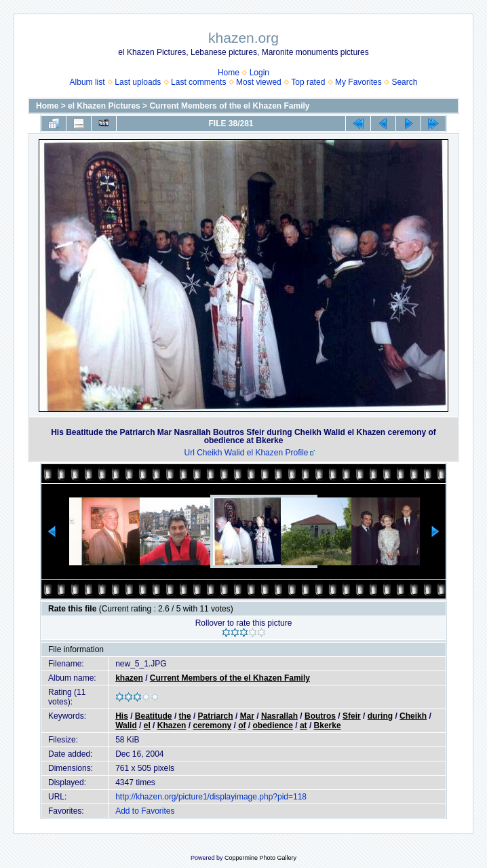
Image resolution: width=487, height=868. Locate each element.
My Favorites (358, 82)
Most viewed (259, 82)
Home (229, 73)
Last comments (198, 82)
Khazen (172, 725)
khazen (129, 678)
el (147, 725)
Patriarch (216, 716)
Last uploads (138, 82)
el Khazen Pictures (104, 106)
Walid (126, 725)
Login (259, 73)
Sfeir (352, 716)
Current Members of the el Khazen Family (229, 106)
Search (404, 82)
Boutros (320, 716)
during (380, 716)
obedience (273, 725)
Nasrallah (279, 716)
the (185, 716)
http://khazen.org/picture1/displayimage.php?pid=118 (211, 797)
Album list (87, 82)
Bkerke (328, 725)
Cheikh (413, 716)
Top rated (308, 82)
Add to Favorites (145, 811)
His (122, 716)
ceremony (212, 725)
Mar (247, 716)
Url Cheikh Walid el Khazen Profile (247, 453)
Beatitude (154, 716)
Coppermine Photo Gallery (260, 858)
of (242, 725)
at (304, 725)
